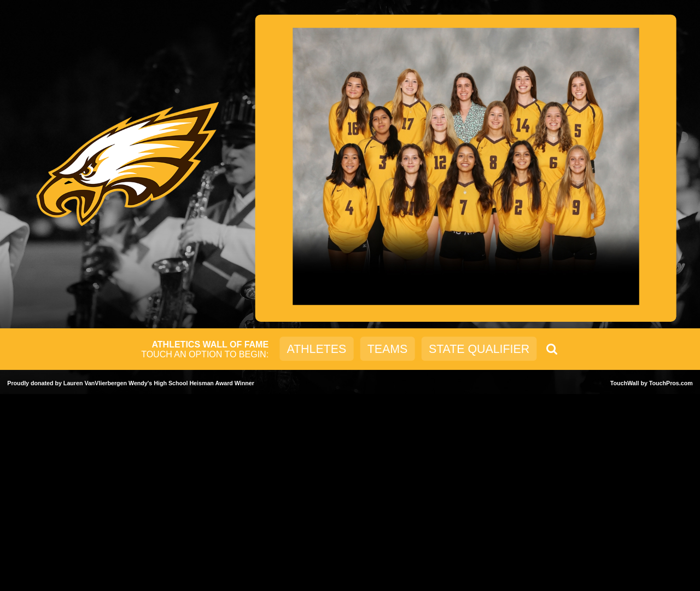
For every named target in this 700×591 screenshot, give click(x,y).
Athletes (316, 349)
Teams (387, 349)
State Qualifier (479, 349)
